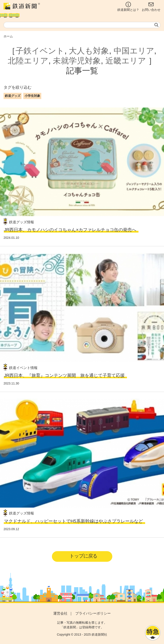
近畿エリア (126, 61)
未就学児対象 (77, 61)
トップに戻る (83, 556)
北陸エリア (28, 61)
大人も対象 (89, 51)
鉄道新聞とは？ (128, 7)
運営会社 (60, 613)
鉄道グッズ (13, 96)
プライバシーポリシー (93, 613)
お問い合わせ (151, 7)
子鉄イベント (40, 51)
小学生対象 (32, 96)
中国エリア (134, 51)
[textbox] (82, 25)
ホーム (8, 36)
